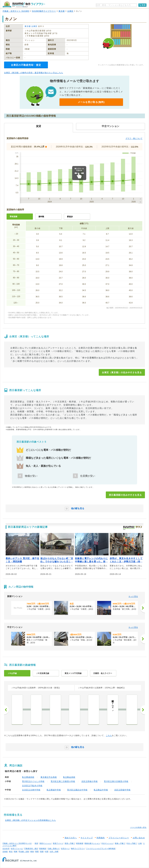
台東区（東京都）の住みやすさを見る (122, 372)
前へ (6, 710)
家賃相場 (80, 843)
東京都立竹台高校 (49, 777)
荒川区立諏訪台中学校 (77, 790)
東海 (32, 851)
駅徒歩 (70, 217)
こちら (109, 735)
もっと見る (133, 596)
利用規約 (101, 838)
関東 (16, 851)
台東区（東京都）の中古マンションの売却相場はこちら (30, 820)
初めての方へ (71, 838)
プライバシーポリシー (119, 838)
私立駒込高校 (69, 777)
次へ (143, 710)
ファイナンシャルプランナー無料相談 (101, 849)
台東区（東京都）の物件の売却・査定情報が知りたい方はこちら (34, 73)
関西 (37, 851)
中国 (46, 851)
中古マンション (107, 843)
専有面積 (13, 217)
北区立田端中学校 (122, 790)
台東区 (70, 11)
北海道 (5, 851)
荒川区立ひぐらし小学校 (33, 781)
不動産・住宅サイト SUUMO (16, 11)
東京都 (62, 11)
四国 (42, 851)
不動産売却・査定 (31, 849)
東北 (11, 851)
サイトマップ (87, 838)
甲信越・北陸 (24, 851)
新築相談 (43, 849)
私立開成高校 (28, 777)
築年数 (41, 217)
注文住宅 (6, 849)
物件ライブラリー (78, 849)
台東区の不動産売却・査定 (26, 65)
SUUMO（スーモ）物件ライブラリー (24, 4)
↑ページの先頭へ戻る (138, 827)
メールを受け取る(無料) (91, 102)
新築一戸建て (120, 843)
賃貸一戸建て (70, 843)
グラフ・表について (134, 138)
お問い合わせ (139, 838)
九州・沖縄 (54, 851)
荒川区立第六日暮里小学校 (116, 781)
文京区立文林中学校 (31, 790)
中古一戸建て (132, 843)
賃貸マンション (45, 843)
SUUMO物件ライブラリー (44, 11)
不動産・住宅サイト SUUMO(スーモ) (17, 843)
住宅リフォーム (17, 849)
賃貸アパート (58, 843)
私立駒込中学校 (101, 790)
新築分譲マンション (92, 843)
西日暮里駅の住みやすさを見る (125, 495)
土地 (140, 843)
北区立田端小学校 (90, 781)
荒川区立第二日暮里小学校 (63, 781)
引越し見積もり (54, 849)
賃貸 (36, 843)
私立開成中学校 (54, 790)
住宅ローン (65, 849)
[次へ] (143, 608)
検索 (144, 5)
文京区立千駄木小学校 (32, 786)
